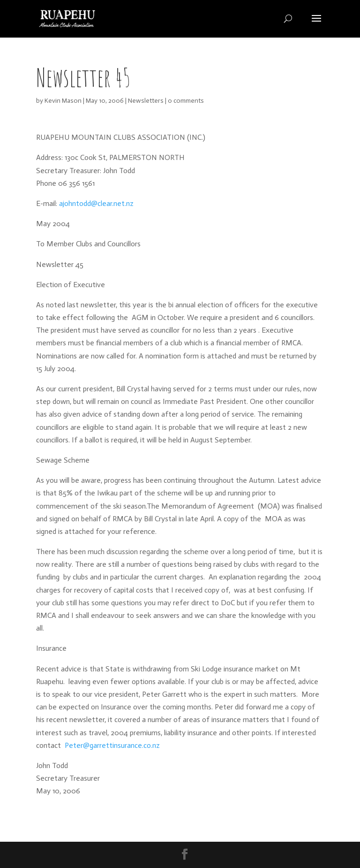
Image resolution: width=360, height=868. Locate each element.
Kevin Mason (63, 101)
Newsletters (146, 101)
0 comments (186, 101)
